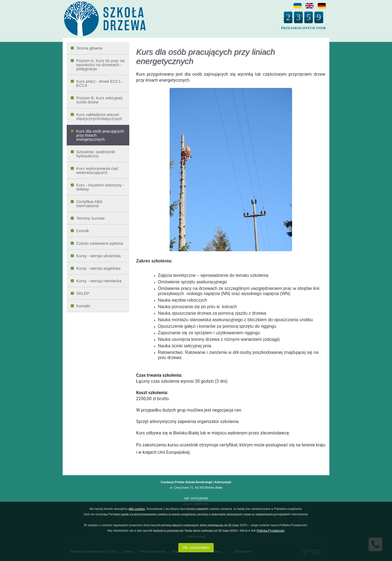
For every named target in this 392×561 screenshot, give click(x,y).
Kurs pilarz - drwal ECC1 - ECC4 (100, 83)
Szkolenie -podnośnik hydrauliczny (96, 154)
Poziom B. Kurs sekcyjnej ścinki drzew (99, 100)
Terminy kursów (90, 218)
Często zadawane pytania (100, 243)
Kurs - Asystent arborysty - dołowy (100, 187)
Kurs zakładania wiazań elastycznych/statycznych (99, 117)
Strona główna (89, 48)
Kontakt (83, 306)
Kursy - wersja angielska (98, 268)
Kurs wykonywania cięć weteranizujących (97, 170)
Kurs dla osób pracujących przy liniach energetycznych (100, 135)
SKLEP (83, 293)
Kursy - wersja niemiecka (99, 281)
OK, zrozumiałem (196, 548)
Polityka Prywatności (271, 531)
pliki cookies (137, 509)
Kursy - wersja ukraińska (98, 256)
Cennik (83, 231)
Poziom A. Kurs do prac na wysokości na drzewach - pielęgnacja (100, 65)
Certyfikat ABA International (89, 204)
